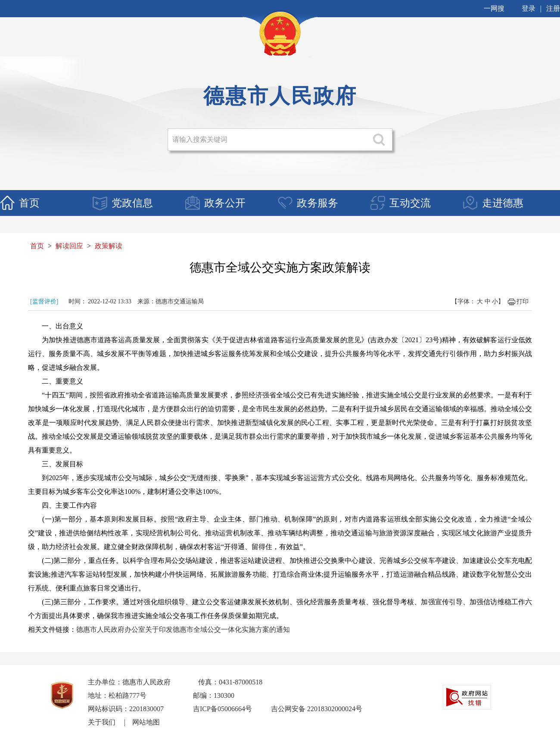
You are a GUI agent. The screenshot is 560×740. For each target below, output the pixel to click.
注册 (553, 8)
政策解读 (109, 246)
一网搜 (494, 8)
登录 (529, 8)
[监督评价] (44, 301)
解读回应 (69, 246)
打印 (523, 301)
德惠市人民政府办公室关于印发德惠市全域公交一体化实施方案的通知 (183, 629)
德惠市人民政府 (280, 96)
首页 (37, 246)
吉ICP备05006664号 (222, 709)
